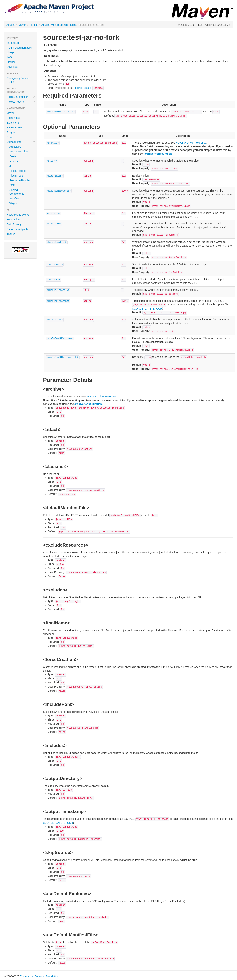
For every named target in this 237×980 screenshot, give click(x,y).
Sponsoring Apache (18, 229)
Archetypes (13, 118)
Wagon (14, 203)
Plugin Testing (17, 171)
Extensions (13, 123)
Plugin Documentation (19, 48)
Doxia (13, 156)
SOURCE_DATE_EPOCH (147, 309)
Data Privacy (14, 224)
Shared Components (17, 192)
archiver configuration (158, 154)
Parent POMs (14, 127)
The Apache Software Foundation (39, 976)
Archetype (15, 147)
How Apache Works (18, 215)
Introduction (13, 43)
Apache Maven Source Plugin (59, 25)
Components (21, 142)
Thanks (11, 234)
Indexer (14, 161)
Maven (22, 25)
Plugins (34, 25)
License (11, 62)
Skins (10, 137)
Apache (11, 25)
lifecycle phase (82, 88)
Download (12, 67)
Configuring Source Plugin (18, 80)
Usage (10, 52)
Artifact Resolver (19, 152)
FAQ (9, 57)
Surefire (14, 199)
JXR (12, 166)
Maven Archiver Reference (191, 143)
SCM (12, 185)
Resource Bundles (20, 180)
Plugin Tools (16, 176)
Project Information (21, 97)
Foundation (13, 219)
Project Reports (21, 102)
